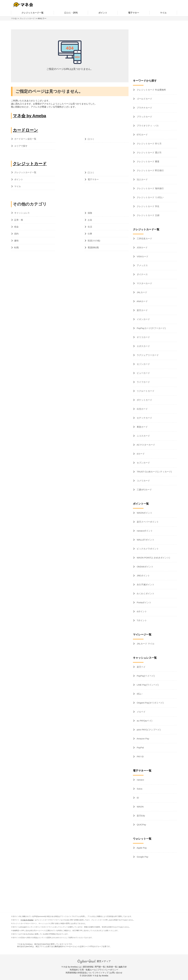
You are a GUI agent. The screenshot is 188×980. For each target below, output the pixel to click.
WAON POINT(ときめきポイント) (153, 558)
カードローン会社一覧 (25, 139)
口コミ (91, 139)
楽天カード (142, 310)
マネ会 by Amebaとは (71, 967)
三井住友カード (144, 238)
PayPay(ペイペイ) (145, 676)
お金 (90, 220)
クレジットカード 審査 (148, 161)
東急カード (142, 427)
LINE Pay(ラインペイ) (147, 685)
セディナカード (144, 418)
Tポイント (142, 620)
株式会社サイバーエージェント (67, 946)
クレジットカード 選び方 (149, 153)
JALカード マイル (145, 644)
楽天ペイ (141, 667)
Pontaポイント (144, 602)
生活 (90, 227)
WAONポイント (144, 513)
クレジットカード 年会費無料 (151, 90)
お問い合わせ (116, 973)
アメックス (142, 265)
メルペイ (141, 712)
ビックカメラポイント (147, 549)
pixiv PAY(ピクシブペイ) (148, 730)
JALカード (142, 292)
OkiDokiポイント (145, 567)
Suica (139, 789)
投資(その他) (94, 241)
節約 (16, 234)
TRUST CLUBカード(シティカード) (154, 472)
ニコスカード (143, 436)
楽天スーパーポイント (147, 522)
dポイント (142, 611)
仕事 (90, 234)
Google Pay (142, 857)
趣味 (16, 241)
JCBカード (142, 247)
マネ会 (14, 18)
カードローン (25, 130)
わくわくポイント (145, 593)
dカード (140, 454)
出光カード (142, 409)
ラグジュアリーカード (147, 355)
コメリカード (143, 481)
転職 (16, 247)
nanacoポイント (144, 531)
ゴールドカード (144, 99)
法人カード (142, 179)
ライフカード (143, 382)
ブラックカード (144, 117)
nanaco (140, 780)
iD (137, 798)
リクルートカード (145, 391)
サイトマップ (102, 973)
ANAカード (142, 301)
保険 (90, 213)
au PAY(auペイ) (144, 721)
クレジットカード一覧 (32, 13)
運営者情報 (88, 967)
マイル (163, 13)
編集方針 (123, 967)
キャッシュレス (22, 213)
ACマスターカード (146, 445)
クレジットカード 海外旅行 (150, 188)
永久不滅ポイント (145, 585)
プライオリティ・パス (147, 126)
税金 (16, 227)
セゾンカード (143, 364)
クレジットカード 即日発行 (150, 170)
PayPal (140, 748)
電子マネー (134, 13)
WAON (140, 807)
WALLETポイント (145, 540)
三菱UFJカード (144, 490)
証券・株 (19, 220)
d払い (139, 694)
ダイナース (142, 274)
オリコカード (143, 337)
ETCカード (142, 135)
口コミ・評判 (71, 13)
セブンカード (143, 463)
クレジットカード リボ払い (150, 197)
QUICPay (141, 825)
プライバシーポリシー (108, 970)
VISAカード (142, 256)
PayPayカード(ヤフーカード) (151, 328)
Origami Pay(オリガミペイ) (150, 703)
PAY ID (140, 756)
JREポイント (143, 576)
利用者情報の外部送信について (80, 973)
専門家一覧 (100, 967)
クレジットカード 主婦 (148, 215)
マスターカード (144, 283)
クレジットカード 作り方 (149, 144)
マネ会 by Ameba (29, 116)
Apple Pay (141, 848)
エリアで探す (21, 146)
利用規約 (74, 970)
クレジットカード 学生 (148, 206)
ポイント (103, 13)
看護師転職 (93, 247)
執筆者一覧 (112, 967)
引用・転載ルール (88, 970)
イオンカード (143, 319)
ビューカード (143, 373)
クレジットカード (27, 18)
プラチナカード (144, 108)
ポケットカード (144, 400)
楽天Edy (141, 816)
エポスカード (143, 346)
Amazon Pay (143, 739)
